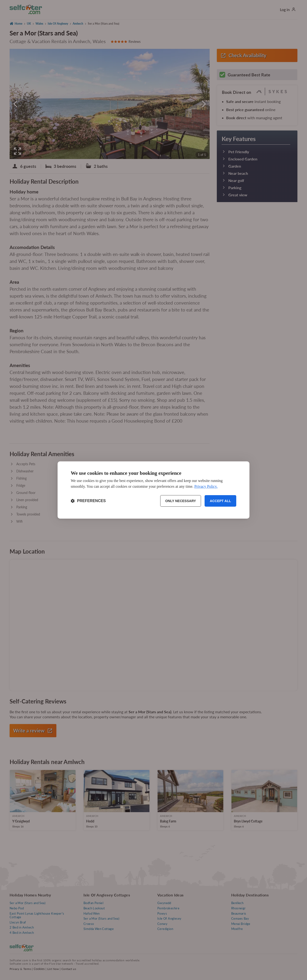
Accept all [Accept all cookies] (220, 501)
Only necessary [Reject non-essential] (181, 501)
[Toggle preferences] (88, 501)
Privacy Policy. (206, 486)
